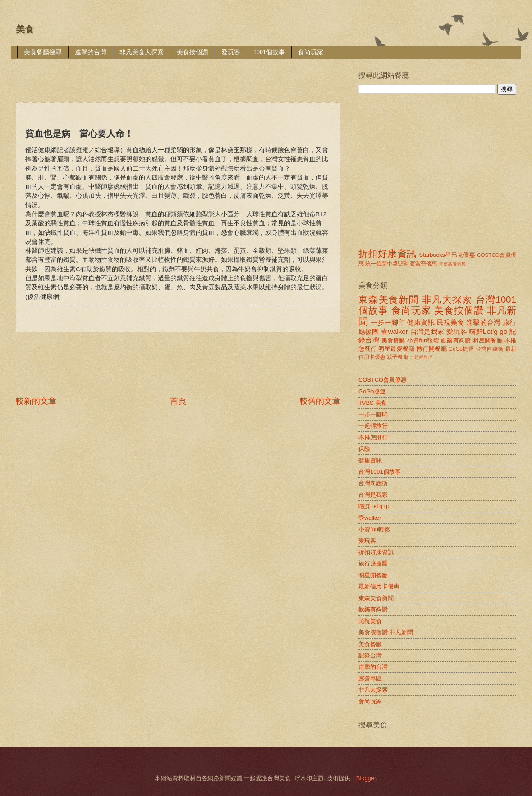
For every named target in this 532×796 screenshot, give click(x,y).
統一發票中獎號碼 (387, 264)
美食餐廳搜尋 (43, 52)
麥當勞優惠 (423, 264)
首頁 (178, 401)
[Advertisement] (180, 74)
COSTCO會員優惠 (383, 380)
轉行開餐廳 (432, 349)
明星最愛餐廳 (397, 349)
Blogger (366, 778)
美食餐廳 (393, 340)
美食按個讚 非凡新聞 (386, 632)
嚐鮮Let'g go (488, 331)
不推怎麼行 (373, 437)
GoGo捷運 (461, 349)
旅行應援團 (373, 563)
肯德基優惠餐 (452, 264)
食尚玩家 (311, 52)
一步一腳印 (388, 322)
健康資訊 (421, 322)
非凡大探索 (447, 299)
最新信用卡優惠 (379, 586)
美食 (25, 29)
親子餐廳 (398, 357)
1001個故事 (269, 52)
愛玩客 (231, 52)
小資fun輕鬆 (423, 340)
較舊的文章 (320, 401)
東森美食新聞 (389, 299)
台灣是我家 (427, 331)
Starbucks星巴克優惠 (447, 255)
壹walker (394, 331)
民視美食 (451, 322)
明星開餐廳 (488, 340)
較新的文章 (36, 401)
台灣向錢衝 (490, 349)
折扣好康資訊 (387, 253)
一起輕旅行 (421, 357)
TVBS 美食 (373, 403)
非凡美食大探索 (142, 52)
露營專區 (370, 678)
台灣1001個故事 (380, 472)
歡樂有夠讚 (456, 340)
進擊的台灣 (91, 52)
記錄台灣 (370, 655)
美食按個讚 (193, 52)
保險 (364, 449)
